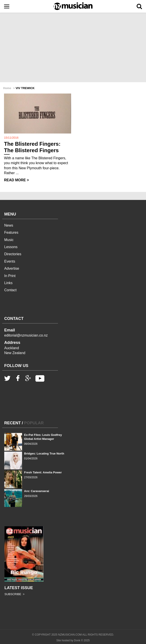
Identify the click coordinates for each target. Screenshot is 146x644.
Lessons (11, 247)
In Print (10, 276)
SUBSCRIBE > (14, 594)
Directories (13, 254)
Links (8, 283)
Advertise (12, 268)
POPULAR (34, 423)
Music (9, 240)
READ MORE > (16, 180)
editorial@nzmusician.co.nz (26, 335)
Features (11, 232)
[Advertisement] (73, 48)
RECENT (12, 423)
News (9, 225)
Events (10, 261)
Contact (10, 290)
